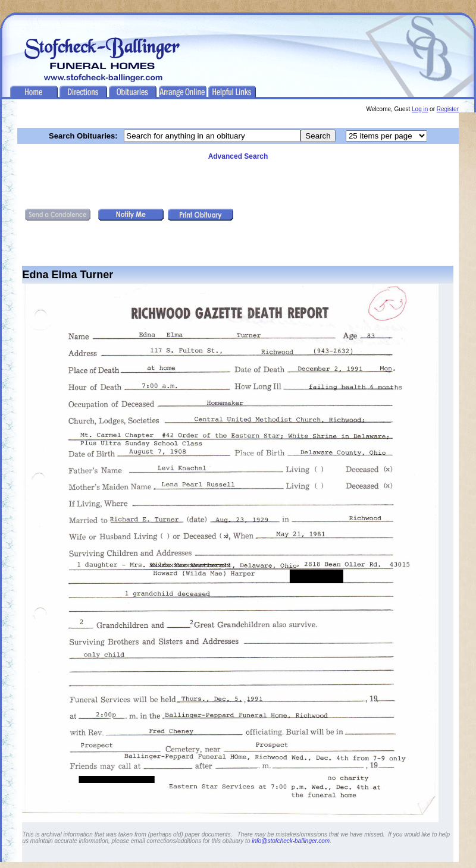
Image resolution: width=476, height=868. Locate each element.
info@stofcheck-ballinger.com (291, 841)
